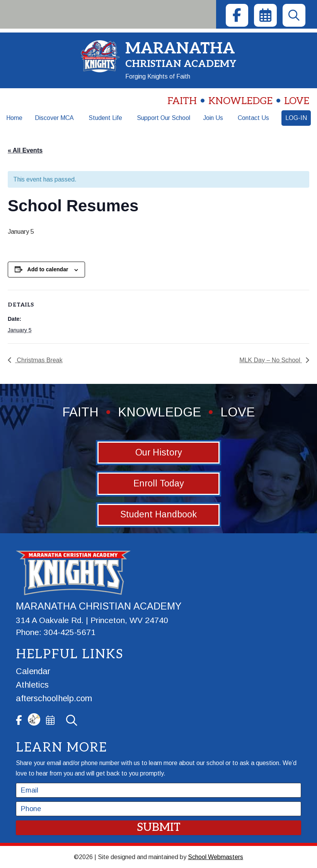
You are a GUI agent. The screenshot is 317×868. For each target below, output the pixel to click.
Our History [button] (159, 452)
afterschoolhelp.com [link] (54, 698)
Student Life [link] (105, 118)
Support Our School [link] (164, 118)
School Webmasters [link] (216, 857)
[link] (237, 15)
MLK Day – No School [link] (271, 360)
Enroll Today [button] (159, 483)
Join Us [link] (213, 118)
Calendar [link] (33, 671)
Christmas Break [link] (39, 360)
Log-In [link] (296, 118)
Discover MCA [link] (54, 118)
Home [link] (14, 118)
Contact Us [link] (253, 118)
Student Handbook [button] (158, 514)
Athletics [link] (32, 685)
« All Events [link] (25, 150)
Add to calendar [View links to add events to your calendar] (48, 269)
